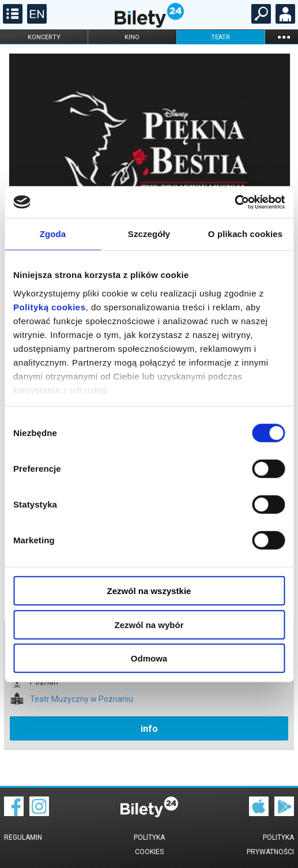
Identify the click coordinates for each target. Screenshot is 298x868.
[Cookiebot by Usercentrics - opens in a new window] (234, 202)
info (149, 729)
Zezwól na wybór (149, 624)
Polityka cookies (149, 845)
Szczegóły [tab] (149, 234)
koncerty (44, 37)
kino (132, 37)
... (284, 37)
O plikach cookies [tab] (245, 234)
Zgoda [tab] (53, 234)
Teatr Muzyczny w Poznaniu (82, 699)
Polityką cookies (50, 307)
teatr (220, 37)
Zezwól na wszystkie (149, 591)
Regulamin (23, 837)
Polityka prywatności (270, 845)
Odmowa (149, 658)
